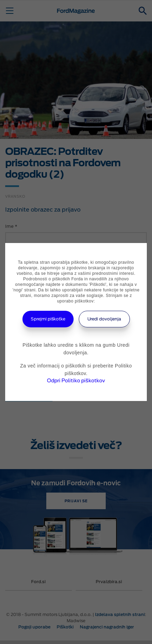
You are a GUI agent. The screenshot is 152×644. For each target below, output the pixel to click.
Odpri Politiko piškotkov (76, 381)
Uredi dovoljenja (104, 319)
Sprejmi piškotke (48, 319)
